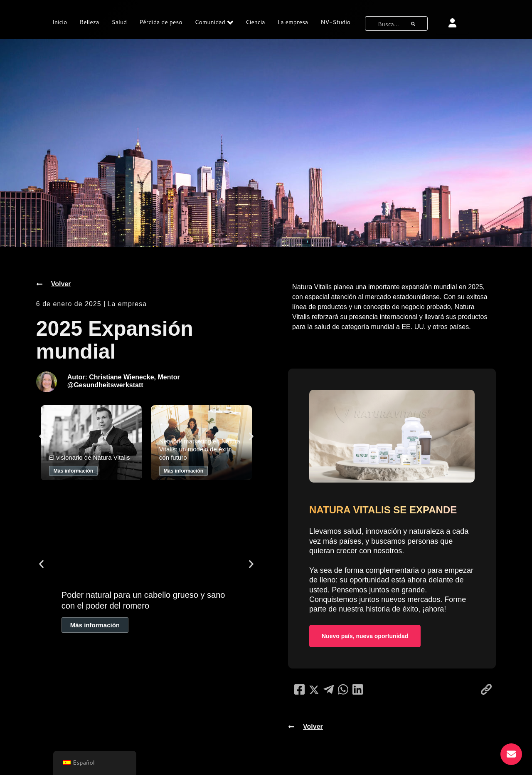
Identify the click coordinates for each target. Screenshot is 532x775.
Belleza (89, 22)
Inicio (60, 22)
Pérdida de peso (161, 22)
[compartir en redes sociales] (299, 689)
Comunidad (214, 22)
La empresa (293, 22)
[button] (41, 437)
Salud (119, 22)
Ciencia (255, 22)
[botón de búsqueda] (413, 24)
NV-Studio (335, 22)
